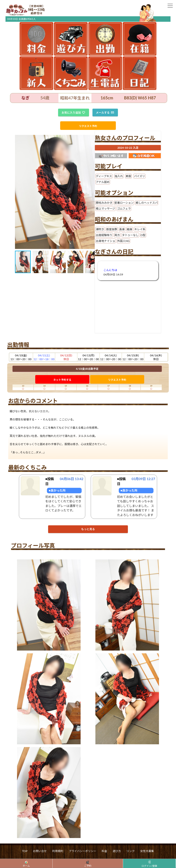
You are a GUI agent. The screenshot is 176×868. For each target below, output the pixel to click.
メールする (105, 112)
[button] (18, 192)
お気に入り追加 (73, 112)
